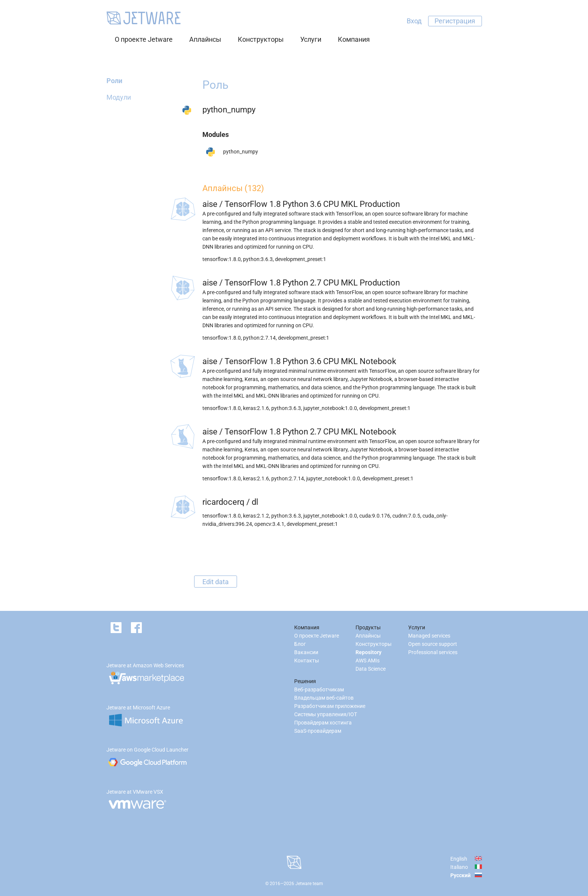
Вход (414, 21)
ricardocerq (223, 502)
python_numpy (241, 152)
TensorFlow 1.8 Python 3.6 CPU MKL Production (312, 204)
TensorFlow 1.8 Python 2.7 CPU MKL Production (312, 283)
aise (210, 204)
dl (255, 502)
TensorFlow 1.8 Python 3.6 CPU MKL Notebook (310, 361)
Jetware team (309, 884)
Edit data (216, 581)
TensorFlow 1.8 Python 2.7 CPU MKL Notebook (310, 432)
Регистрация (455, 21)
